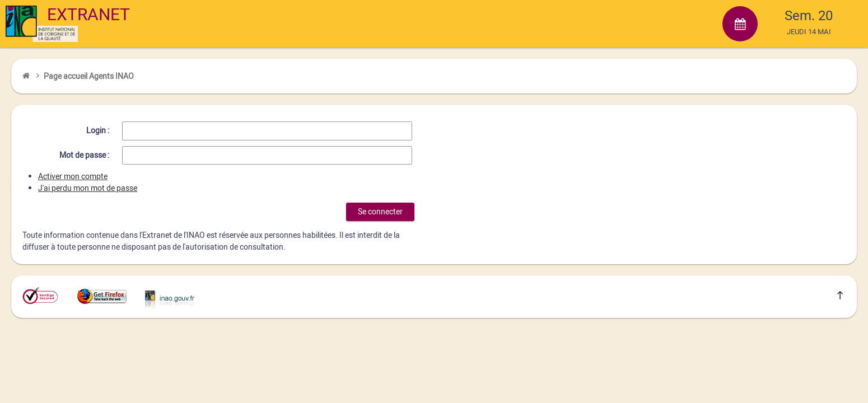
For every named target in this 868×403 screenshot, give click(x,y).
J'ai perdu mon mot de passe (88, 188)
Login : (98, 131)
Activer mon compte (73, 177)
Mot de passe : (84, 155)
